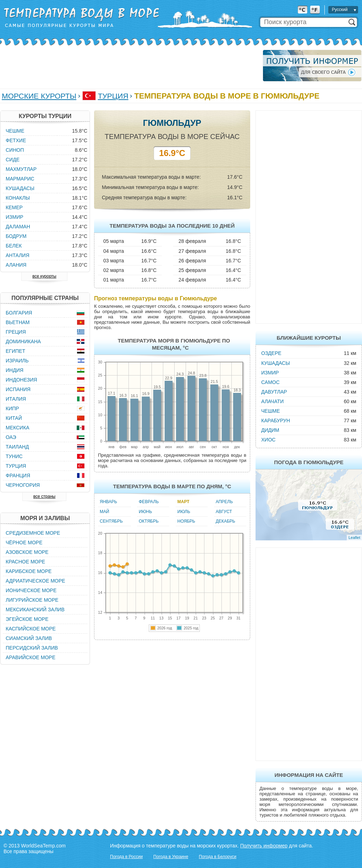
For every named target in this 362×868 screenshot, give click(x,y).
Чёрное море (24, 542)
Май (105, 512)
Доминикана (23, 341)
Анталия (18, 255)
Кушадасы (276, 363)
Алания (16, 265)
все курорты (44, 276)
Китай (14, 418)
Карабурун (276, 421)
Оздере (271, 353)
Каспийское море (31, 629)
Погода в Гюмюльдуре (309, 462)
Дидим (270, 430)
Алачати (272, 401)
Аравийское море (31, 657)
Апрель (224, 502)
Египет (15, 351)
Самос (270, 382)
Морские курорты (39, 96)
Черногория (23, 485)
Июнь (145, 512)
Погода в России (126, 857)
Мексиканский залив (35, 610)
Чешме (271, 411)
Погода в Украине (171, 857)
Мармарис (20, 179)
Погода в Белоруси (218, 857)
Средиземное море (33, 533)
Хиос (268, 440)
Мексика (18, 428)
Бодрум (16, 236)
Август (224, 512)
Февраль (149, 502)
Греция (16, 332)
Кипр (12, 408)
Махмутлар (21, 169)
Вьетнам (18, 322)
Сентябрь (111, 521)
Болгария (19, 313)
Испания (18, 389)
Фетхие (16, 140)
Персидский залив (32, 648)
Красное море (25, 562)
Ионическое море (31, 590)
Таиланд (17, 447)
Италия (16, 399)
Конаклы (18, 198)
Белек (14, 246)
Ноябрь (186, 521)
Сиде (13, 160)
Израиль (17, 361)
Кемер (14, 207)
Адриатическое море (35, 581)
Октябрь (149, 521)
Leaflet (354, 538)
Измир (270, 373)
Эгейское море (27, 619)
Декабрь (226, 521)
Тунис (14, 456)
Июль (184, 512)
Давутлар (274, 392)
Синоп (15, 150)
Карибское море (29, 571)
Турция (113, 96)
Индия (15, 370)
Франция (18, 475)
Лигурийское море (32, 600)
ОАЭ (11, 437)
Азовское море (27, 552)
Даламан (18, 227)
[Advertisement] (129, 66)
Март (183, 502)
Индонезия (21, 380)
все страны (44, 496)
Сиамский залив (29, 638)
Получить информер (264, 846)
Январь (108, 502)
